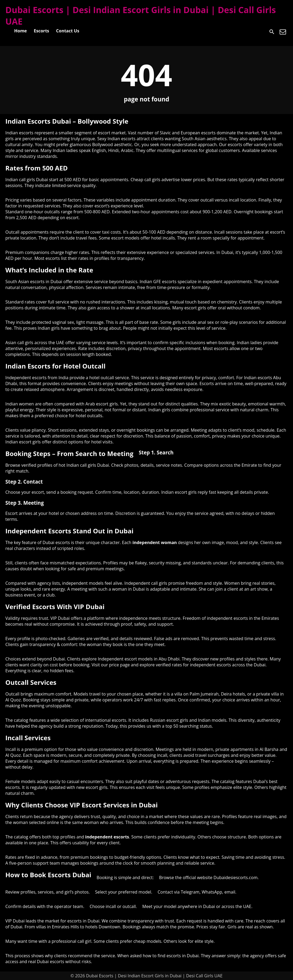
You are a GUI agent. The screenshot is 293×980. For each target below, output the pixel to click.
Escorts (41, 31)
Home (20, 31)
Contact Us (68, 31)
